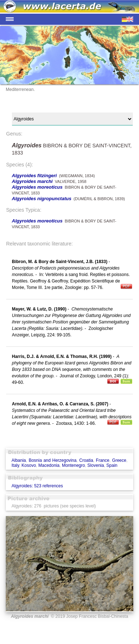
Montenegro (73, 465)
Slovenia (96, 465)
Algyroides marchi (32, 181)
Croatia (86, 460)
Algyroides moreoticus (37, 187)
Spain (112, 465)
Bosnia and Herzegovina (53, 460)
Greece (119, 460)
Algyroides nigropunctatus (42, 199)
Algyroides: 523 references (37, 486)
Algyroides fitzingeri (34, 176)
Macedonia (49, 465)
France (102, 460)
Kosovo (29, 465)
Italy (15, 465)
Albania (19, 460)
